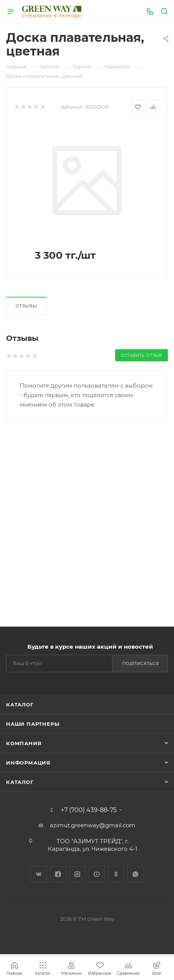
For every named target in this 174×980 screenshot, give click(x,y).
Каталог (20, 705)
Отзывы (26, 306)
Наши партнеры (33, 724)
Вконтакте (39, 874)
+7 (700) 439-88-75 (89, 810)
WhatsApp (135, 874)
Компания (24, 743)
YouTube (97, 874)
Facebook (58, 874)
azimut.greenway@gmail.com (93, 825)
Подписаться (141, 663)
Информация (28, 763)
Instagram (77, 874)
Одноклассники (116, 874)
